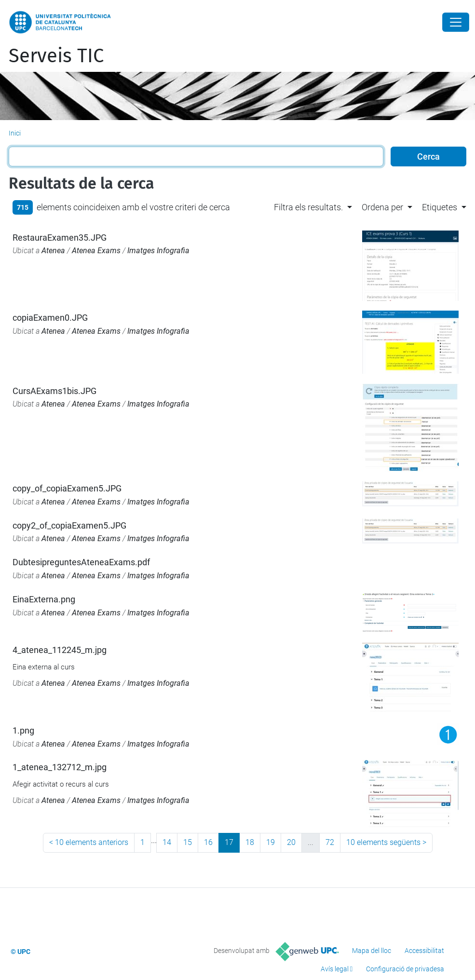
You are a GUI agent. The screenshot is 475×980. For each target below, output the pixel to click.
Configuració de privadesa (405, 969)
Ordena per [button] (382, 207)
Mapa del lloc (372, 951)
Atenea (53, 251)
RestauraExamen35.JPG (60, 238)
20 (291, 842)
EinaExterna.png (44, 599)
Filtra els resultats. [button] (308, 207)
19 (271, 842)
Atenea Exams (96, 251)
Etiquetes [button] (440, 207)
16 (208, 842)
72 (330, 842)
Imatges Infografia (158, 251)
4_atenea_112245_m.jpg (60, 650)
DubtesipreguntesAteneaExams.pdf (81, 562)
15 (188, 842)
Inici (15, 133)
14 (167, 842)
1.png (23, 730)
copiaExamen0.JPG (50, 318)
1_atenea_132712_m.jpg (60, 767)
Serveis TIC (56, 56)
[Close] (456, 22)
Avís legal (335, 969)
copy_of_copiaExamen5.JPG (67, 488)
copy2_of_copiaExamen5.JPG (69, 525)
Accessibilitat (424, 951)
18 (250, 842)
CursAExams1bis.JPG (54, 391)
